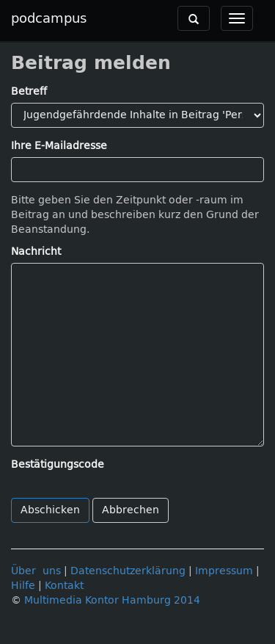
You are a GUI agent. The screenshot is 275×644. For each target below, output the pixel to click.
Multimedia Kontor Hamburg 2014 (112, 600)
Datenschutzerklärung (128, 571)
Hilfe (23, 586)
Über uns (36, 571)
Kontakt (64, 586)
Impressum (224, 571)
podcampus (49, 18)
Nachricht (36, 252)
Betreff (29, 91)
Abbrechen (131, 510)
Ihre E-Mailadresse (59, 146)
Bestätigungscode (58, 464)
